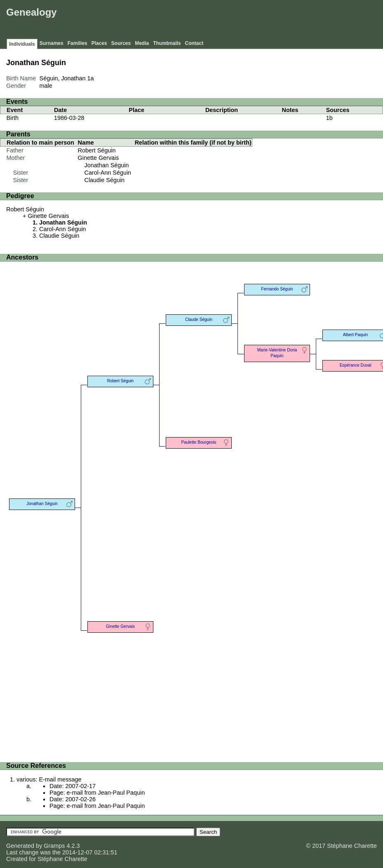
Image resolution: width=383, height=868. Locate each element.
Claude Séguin (199, 319)
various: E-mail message (49, 779)
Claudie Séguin (105, 180)
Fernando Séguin (277, 289)
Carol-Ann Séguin (108, 173)
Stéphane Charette (62, 859)
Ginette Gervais (99, 158)
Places (99, 43)
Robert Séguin (97, 150)
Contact (194, 43)
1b (329, 118)
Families (78, 43)
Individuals (22, 44)
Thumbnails (167, 43)
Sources (121, 43)
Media (142, 43)
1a (91, 78)
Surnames (52, 43)
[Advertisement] (231, 21)
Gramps (54, 846)
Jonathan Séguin (107, 165)
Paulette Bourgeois (199, 442)
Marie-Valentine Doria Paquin (277, 353)
